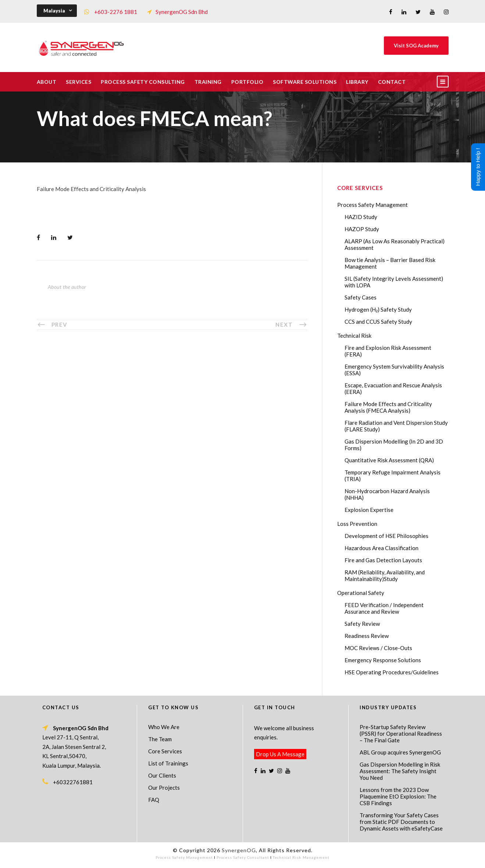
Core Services (165, 751)
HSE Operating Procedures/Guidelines (392, 672)
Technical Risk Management (301, 857)
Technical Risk (354, 336)
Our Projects (164, 788)
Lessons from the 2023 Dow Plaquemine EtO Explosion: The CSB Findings (398, 796)
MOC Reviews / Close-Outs (378, 648)
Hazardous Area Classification (381, 548)
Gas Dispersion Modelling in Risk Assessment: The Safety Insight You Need (400, 771)
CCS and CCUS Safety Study (378, 322)
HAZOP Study (362, 229)
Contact (392, 82)
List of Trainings (168, 763)
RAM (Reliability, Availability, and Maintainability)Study (385, 575)
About (47, 82)
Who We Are (164, 727)
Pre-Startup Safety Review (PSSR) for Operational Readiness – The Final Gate (401, 734)
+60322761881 (73, 782)
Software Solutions (305, 82)
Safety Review (362, 624)
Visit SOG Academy (416, 46)
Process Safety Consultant (243, 857)
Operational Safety (361, 593)
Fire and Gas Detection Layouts (383, 560)
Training (208, 82)
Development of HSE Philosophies (386, 536)
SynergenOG (239, 850)
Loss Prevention (357, 524)
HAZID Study (361, 217)
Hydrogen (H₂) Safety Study (378, 309)
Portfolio (247, 82)
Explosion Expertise (369, 510)
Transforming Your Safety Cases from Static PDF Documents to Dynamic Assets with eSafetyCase (401, 822)
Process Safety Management (372, 205)
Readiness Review (367, 636)
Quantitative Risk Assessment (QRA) (389, 460)
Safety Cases (361, 297)
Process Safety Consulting (143, 82)
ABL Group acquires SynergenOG (400, 752)
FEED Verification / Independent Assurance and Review (384, 608)
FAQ (154, 800)
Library (357, 82)
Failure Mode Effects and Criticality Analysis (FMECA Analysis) (388, 407)
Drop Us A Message (280, 754)
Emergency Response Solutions (383, 660)
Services (79, 82)
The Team (160, 739)
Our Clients (162, 775)
